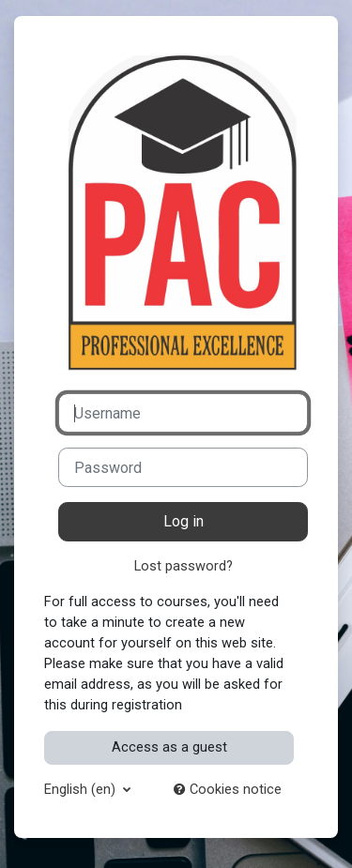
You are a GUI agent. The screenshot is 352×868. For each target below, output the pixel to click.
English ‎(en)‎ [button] (82, 789)
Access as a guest (169, 747)
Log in (184, 521)
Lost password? (184, 566)
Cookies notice (228, 789)
